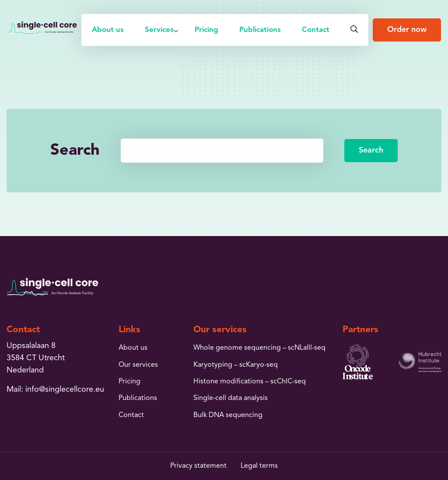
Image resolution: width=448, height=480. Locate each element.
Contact (316, 30)
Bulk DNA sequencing (228, 415)
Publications (260, 30)
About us (108, 30)
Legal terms (259, 466)
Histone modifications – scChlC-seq (250, 382)
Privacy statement (198, 466)
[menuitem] (108, 30)
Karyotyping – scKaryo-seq (236, 365)
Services (159, 30)
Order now (407, 30)
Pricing (206, 30)
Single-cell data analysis (231, 398)
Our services (138, 365)
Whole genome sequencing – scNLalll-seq (259, 348)
